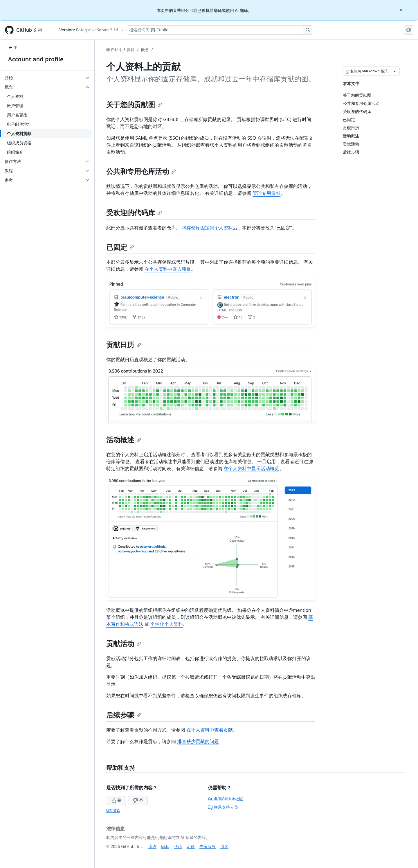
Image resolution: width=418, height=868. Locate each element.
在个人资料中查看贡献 (210, 730)
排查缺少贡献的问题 (198, 741)
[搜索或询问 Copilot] (219, 30)
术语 (152, 846)
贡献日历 (124, 345)
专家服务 (208, 846)
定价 (191, 846)
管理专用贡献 (266, 193)
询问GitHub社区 (226, 799)
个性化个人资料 (167, 624)
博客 (224, 846)
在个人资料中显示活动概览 (251, 468)
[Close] (401, 9)
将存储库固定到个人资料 (207, 228)
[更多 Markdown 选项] (395, 71)
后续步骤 (124, 715)
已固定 (120, 247)
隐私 (165, 846)
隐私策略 (113, 811)
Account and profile (36, 59)
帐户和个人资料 (120, 50)
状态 (178, 846)
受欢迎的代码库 (134, 212)
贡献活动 (124, 643)
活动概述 (124, 440)
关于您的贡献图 (134, 104)
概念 (145, 50)
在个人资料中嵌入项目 (168, 269)
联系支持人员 (223, 807)
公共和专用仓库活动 (141, 171)
